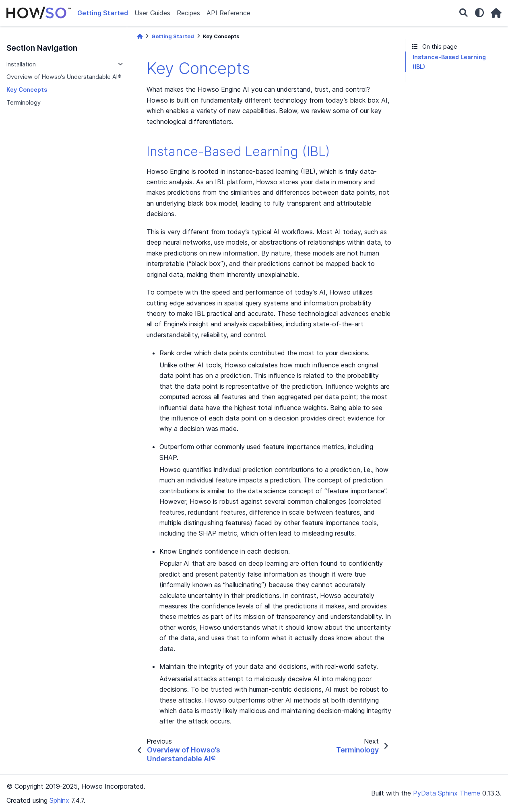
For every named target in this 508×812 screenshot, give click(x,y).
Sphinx (59, 800)
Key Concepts (27, 90)
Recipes (188, 13)
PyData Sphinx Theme (447, 793)
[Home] (140, 36)
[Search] (464, 13)
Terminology (24, 102)
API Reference (228, 13)
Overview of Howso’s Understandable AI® (64, 77)
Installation (21, 64)
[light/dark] (479, 13)
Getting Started (103, 13)
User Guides (152, 13)
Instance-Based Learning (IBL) (449, 62)
